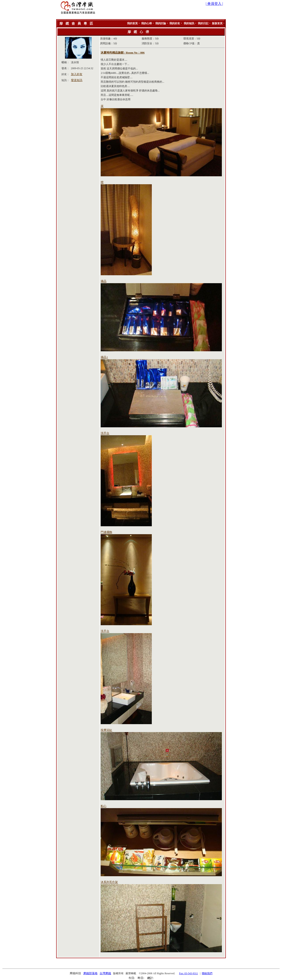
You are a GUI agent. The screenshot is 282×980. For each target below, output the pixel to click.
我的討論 (161, 23)
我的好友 (175, 23)
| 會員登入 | (214, 4)
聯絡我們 (207, 973)
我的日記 (203, 23)
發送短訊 (77, 80)
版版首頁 (217, 23)
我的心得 (147, 23)
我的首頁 (132, 23)
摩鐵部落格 (90, 973)
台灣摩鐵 (105, 973)
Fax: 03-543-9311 (189, 973)
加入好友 (77, 74)
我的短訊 (189, 23)
